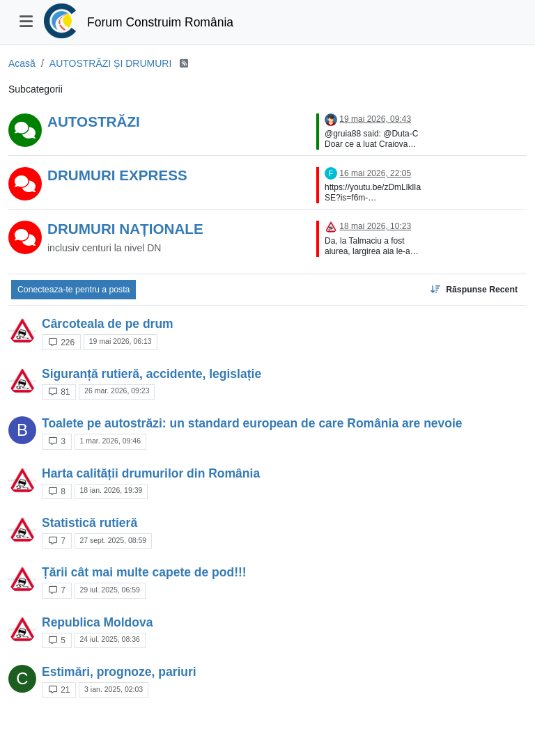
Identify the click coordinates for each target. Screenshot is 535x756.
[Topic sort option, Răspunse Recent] (474, 290)
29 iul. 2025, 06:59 (109, 590)
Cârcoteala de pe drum (108, 324)
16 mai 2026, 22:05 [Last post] (375, 173)
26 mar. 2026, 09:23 (117, 391)
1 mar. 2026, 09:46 (110, 441)
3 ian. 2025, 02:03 (114, 689)
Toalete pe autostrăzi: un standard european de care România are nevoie (252, 423)
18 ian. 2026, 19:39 (111, 490)
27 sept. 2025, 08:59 (113, 540)
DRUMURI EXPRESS (117, 175)
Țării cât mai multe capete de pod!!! (144, 572)
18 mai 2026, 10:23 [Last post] (375, 226)
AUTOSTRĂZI (94, 121)
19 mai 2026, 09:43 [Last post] (375, 119)
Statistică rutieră (90, 523)
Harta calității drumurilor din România (151, 473)
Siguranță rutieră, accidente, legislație (152, 374)
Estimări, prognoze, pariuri (119, 672)
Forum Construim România (160, 22)
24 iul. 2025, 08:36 (109, 639)
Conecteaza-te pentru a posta (73, 290)
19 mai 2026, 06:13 (121, 341)
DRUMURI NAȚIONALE (125, 229)
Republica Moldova (97, 622)
